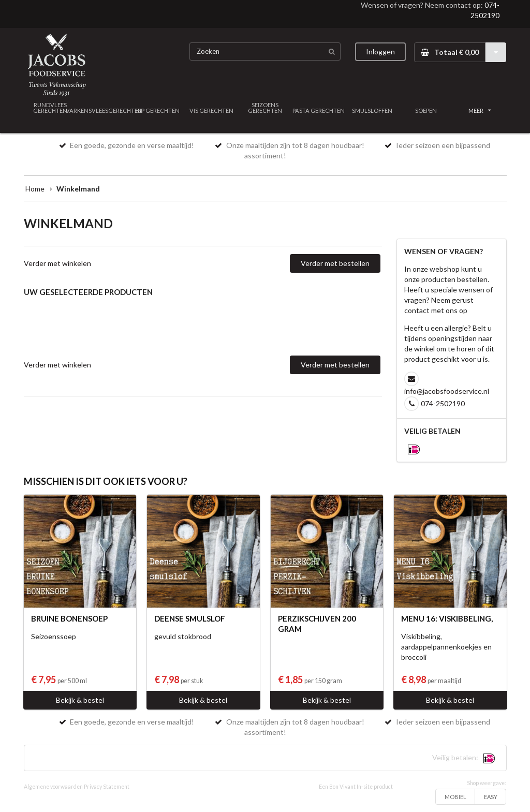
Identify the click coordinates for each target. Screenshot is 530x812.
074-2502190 (443, 403)
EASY (491, 797)
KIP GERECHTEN (158, 110)
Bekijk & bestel (80, 700)
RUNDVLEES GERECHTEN (50, 108)
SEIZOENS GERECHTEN (265, 108)
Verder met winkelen (57, 263)
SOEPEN (426, 110)
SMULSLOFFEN (372, 110)
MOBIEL (455, 797)
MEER (480, 110)
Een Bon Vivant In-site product (356, 787)
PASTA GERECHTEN (319, 110)
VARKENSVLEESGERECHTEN (104, 110)
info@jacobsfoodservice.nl (447, 391)
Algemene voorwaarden (53, 787)
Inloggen (380, 51)
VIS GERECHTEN (211, 110)
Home (35, 189)
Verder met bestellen (335, 263)
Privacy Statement (107, 787)
